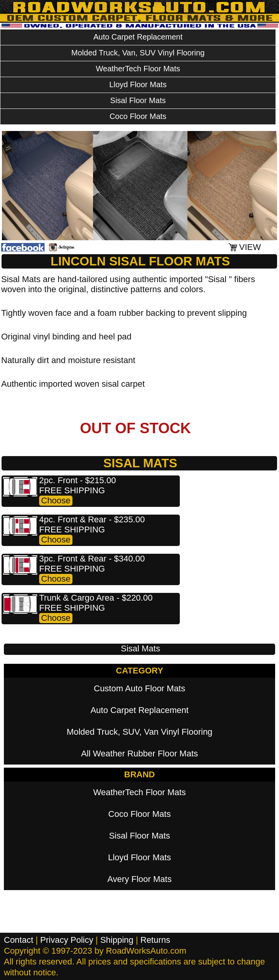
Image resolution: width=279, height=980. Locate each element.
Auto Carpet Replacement (138, 37)
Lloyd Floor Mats (138, 84)
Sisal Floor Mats (138, 100)
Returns (155, 940)
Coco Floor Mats (138, 116)
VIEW (250, 247)
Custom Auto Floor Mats (139, 688)
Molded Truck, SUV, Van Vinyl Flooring (139, 732)
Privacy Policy (67, 940)
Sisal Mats (140, 648)
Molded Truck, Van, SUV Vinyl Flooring (138, 53)
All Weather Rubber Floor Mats (139, 754)
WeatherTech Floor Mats (138, 69)
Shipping (117, 940)
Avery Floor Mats (139, 879)
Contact (19, 940)
